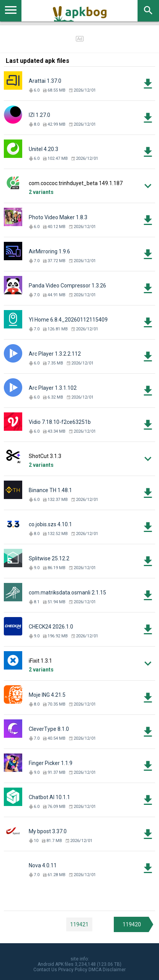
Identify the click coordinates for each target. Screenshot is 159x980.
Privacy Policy (73, 970)
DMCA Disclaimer (107, 970)
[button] (79, 186)
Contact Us (45, 970)
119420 (132, 924)
